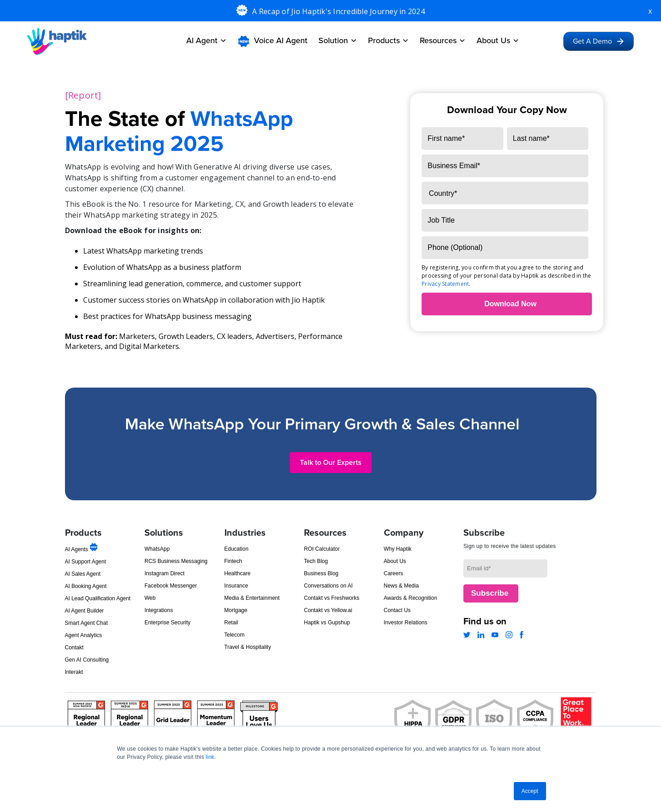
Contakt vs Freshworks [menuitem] (332, 598)
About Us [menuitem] (395, 561)
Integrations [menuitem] (159, 610)
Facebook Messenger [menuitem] (171, 586)
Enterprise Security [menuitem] (167, 623)
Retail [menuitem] (231, 623)
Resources (443, 40)
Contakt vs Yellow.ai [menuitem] (328, 610)
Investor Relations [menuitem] (406, 623)
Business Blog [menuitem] (321, 573)
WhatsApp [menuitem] (157, 549)
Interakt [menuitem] (74, 672)
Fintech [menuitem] (233, 561)
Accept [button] (530, 791)
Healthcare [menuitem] (238, 573)
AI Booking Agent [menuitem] (86, 586)
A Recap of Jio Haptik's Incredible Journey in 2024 (338, 11)
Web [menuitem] (150, 598)
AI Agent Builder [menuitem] (84, 611)
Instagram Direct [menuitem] (164, 573)
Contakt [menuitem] (74, 648)
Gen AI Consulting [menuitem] (87, 660)
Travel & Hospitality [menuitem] (248, 647)
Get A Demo (599, 41)
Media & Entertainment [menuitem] (252, 598)
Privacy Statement (445, 284)
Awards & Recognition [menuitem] (411, 598)
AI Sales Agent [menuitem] (83, 574)
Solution (338, 40)
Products (388, 40)
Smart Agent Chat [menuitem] (87, 623)
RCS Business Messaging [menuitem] (176, 561)
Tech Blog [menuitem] (316, 561)
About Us (498, 40)
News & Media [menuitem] (401, 586)
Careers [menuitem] (394, 573)
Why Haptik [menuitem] (398, 549)
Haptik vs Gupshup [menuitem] (327, 623)
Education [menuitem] (236, 549)
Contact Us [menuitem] (397, 610)
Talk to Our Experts (331, 463)
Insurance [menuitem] (236, 586)
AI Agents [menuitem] (82, 549)
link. (211, 757)
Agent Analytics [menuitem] (84, 635)
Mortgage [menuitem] (236, 610)
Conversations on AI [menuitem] (328, 586)
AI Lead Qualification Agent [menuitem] (98, 598)
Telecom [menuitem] (235, 635)
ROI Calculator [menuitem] (322, 549)
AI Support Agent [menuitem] (86, 562)
